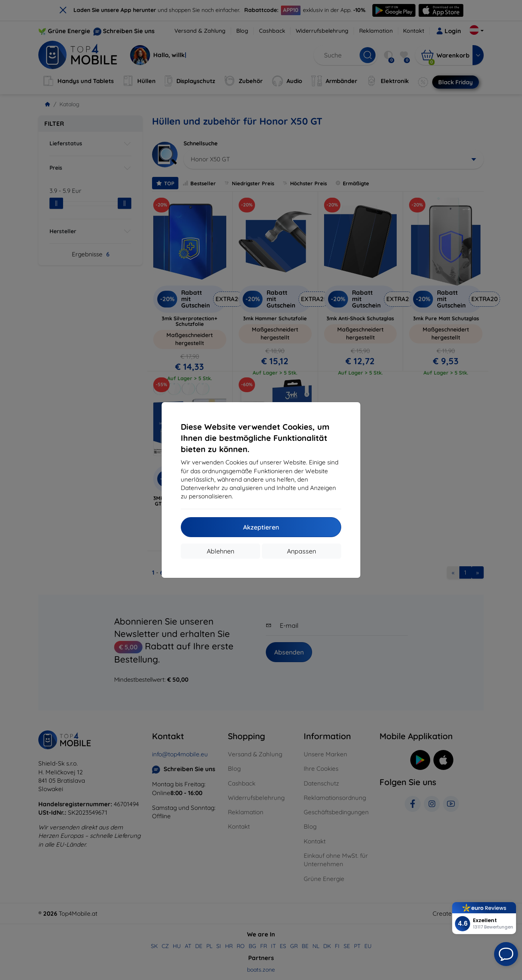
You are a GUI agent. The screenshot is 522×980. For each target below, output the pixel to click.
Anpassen (302, 551)
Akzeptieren (261, 527)
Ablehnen (220, 551)
